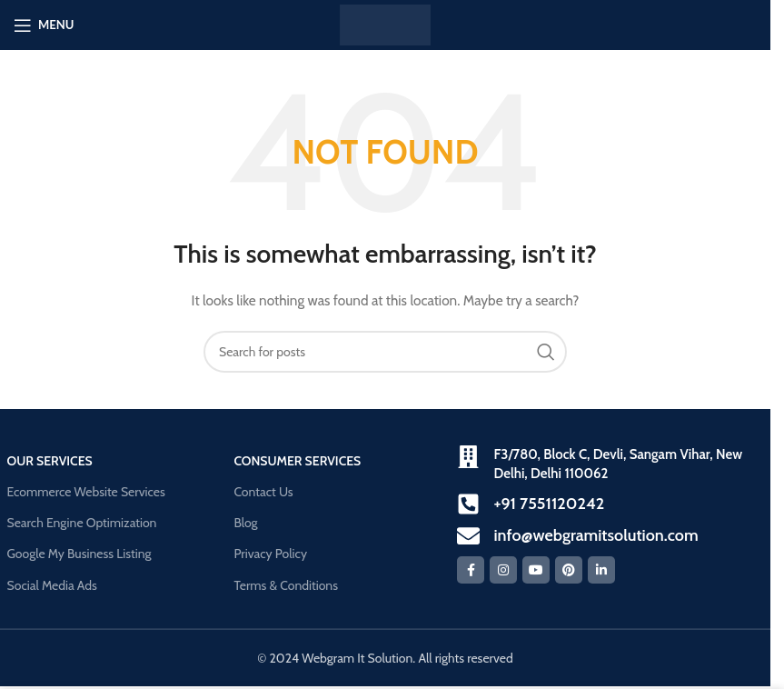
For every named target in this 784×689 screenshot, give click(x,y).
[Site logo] (385, 24)
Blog (245, 523)
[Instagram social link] (503, 570)
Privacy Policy (270, 554)
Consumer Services (297, 461)
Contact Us (263, 492)
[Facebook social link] (471, 570)
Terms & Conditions (286, 585)
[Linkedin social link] (601, 570)
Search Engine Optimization (82, 523)
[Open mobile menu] (44, 25)
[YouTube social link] (536, 570)
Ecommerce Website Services (86, 492)
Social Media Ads (52, 585)
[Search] (385, 352)
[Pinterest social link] (569, 570)
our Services (50, 461)
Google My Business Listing (79, 554)
